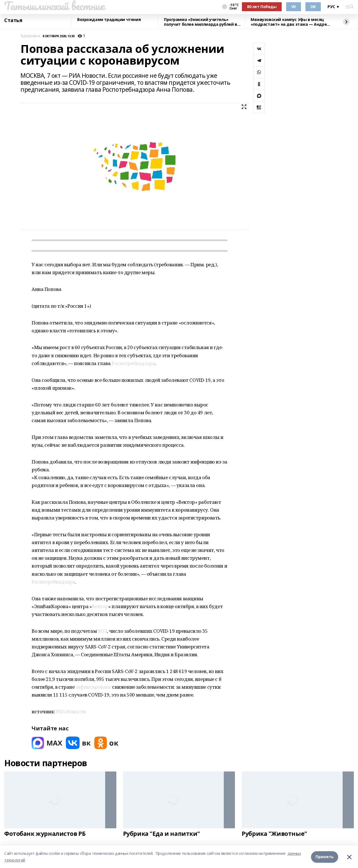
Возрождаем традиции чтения (109, 20)
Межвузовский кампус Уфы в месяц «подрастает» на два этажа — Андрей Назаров (290, 22)
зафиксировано (94, 687)
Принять (325, 857)
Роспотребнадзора (133, 363)
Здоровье (30, 36)
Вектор (100, 606)
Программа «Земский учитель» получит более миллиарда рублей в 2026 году (201, 22)
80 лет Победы (262, 7)
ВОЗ (103, 631)
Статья (13, 20)
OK (313, 7)
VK (294, 7)
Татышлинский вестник (54, 6)
